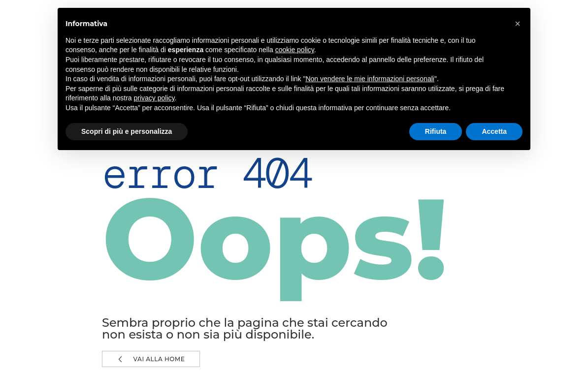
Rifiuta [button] (436, 131)
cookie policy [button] (295, 50)
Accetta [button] (494, 131)
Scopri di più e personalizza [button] (127, 131)
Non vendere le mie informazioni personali (370, 79)
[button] (518, 24)
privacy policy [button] (154, 98)
